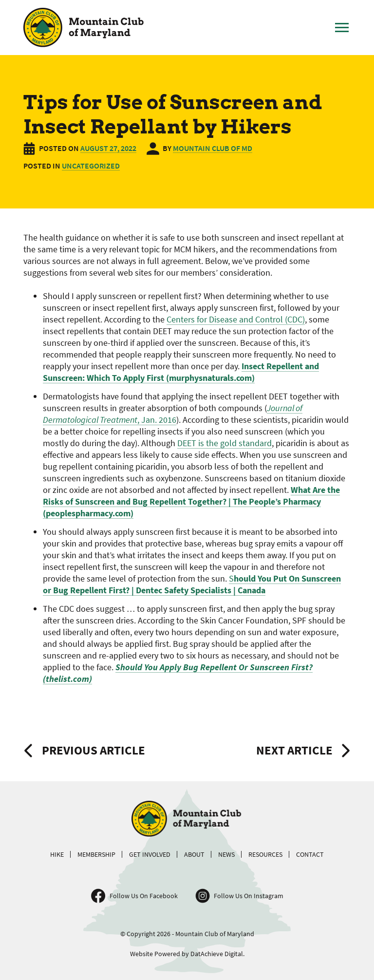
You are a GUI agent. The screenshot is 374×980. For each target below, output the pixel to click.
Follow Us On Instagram (249, 896)
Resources (265, 854)
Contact (310, 854)
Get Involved (150, 854)
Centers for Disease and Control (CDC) (236, 319)
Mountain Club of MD (213, 148)
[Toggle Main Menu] (342, 28)
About (194, 854)
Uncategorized (91, 166)
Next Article (294, 750)
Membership (96, 854)
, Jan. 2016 (173, 414)
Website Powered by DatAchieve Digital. (187, 954)
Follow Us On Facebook (144, 896)
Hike (57, 854)
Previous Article (93, 750)
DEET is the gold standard (224, 443)
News (226, 854)
